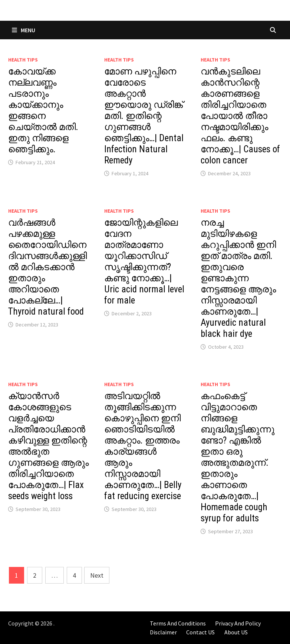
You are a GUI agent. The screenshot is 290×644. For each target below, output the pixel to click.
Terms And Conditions (178, 623)
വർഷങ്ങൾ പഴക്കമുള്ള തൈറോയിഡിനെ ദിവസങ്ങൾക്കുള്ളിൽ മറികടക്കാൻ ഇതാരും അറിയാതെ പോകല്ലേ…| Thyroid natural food (47, 267)
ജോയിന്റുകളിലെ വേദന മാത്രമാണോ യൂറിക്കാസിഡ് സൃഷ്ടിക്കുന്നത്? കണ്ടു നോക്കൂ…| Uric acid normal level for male (144, 261)
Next (97, 575)
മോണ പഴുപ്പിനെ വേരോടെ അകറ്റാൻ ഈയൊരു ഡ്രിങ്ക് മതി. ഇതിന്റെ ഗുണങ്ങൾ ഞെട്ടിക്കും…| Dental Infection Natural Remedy (144, 116)
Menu (24, 30)
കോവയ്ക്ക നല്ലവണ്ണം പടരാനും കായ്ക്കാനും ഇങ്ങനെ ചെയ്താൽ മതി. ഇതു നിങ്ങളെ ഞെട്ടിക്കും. (43, 110)
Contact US (200, 632)
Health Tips (23, 60)
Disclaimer (163, 632)
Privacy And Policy (238, 623)
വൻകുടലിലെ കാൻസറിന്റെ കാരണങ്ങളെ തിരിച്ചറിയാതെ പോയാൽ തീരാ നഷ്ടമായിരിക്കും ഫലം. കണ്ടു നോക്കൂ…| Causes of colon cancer (240, 116)
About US (236, 632)
